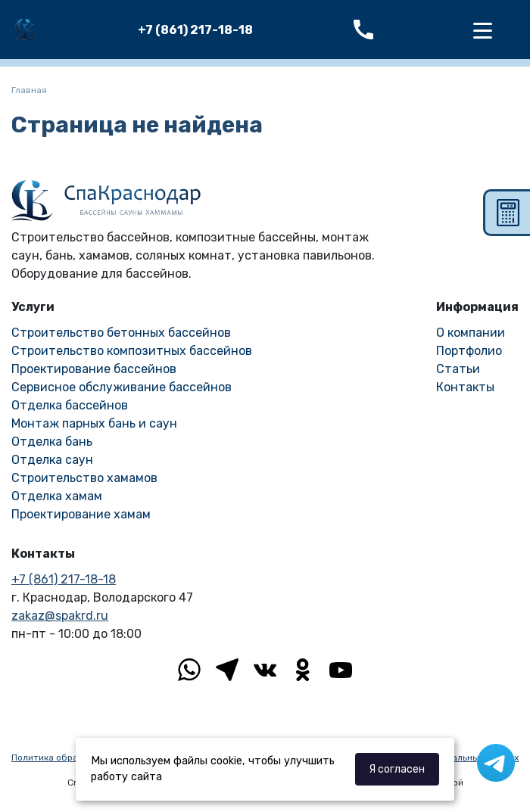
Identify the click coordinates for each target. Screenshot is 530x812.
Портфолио (469, 351)
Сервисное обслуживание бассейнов (122, 387)
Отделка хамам (57, 496)
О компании (471, 333)
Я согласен (397, 769)
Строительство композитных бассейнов (132, 351)
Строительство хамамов (84, 478)
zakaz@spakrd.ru (60, 616)
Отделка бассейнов (70, 405)
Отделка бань (52, 442)
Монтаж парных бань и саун (94, 423)
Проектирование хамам (81, 514)
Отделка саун (52, 460)
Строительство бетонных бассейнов (121, 333)
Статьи (458, 369)
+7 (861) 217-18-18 (195, 30)
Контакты (465, 387)
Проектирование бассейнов (94, 369)
